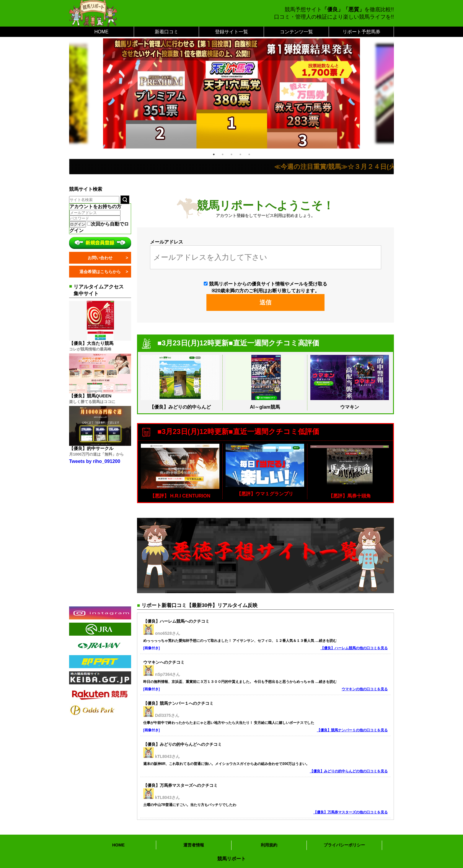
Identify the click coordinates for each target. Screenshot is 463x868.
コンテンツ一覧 (296, 32)
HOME (102, 32)
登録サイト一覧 (231, 32)
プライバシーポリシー (344, 845)
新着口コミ (167, 32)
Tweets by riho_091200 (95, 461)
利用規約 (269, 845)
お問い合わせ (100, 258)
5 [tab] (249, 154)
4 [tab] (240, 154)
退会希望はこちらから (100, 272)
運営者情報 (194, 845)
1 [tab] (214, 154)
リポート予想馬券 (361, 32)
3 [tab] (231, 154)
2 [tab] (223, 154)
